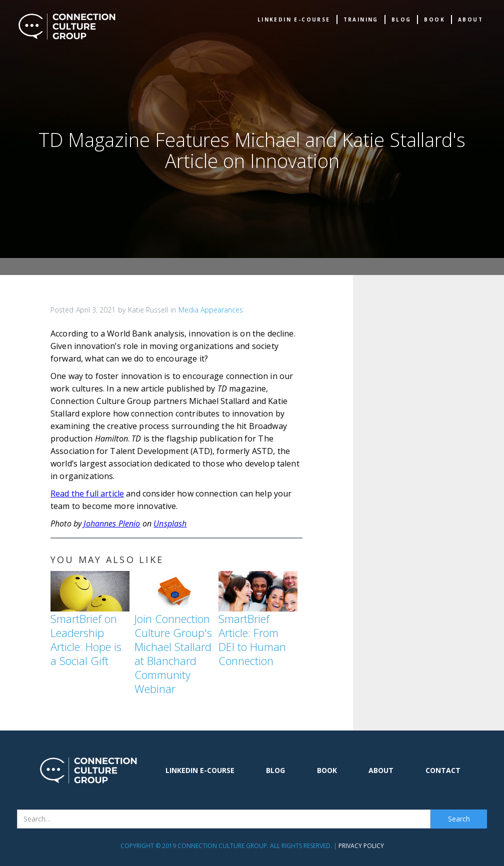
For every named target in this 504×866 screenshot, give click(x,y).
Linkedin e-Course (294, 19)
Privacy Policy (361, 846)
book (434, 19)
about (470, 19)
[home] (67, 26)
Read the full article (87, 493)
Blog (401, 19)
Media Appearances (211, 310)
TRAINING (361, 19)
